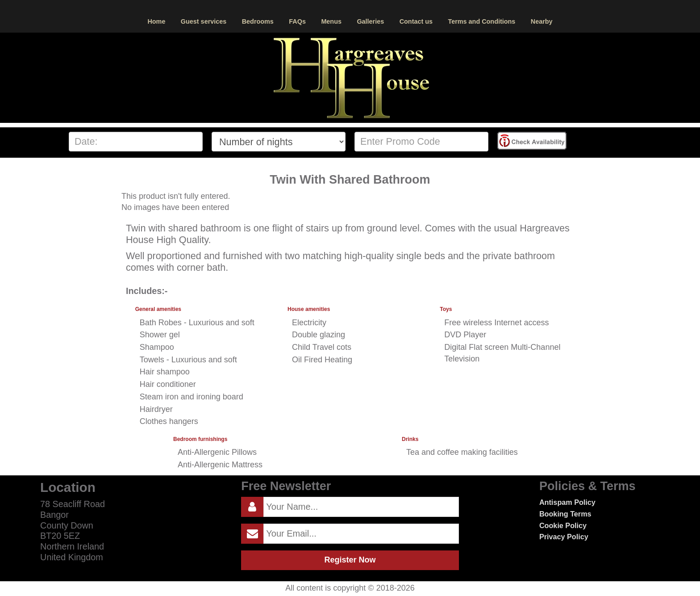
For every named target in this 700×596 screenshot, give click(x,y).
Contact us (416, 21)
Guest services (204, 21)
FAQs (297, 21)
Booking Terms (565, 514)
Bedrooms (258, 21)
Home (156, 21)
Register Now (350, 560)
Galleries (370, 21)
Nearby (542, 21)
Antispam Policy (567, 502)
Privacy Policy (564, 537)
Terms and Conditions (481, 21)
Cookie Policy (563, 525)
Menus (331, 21)
